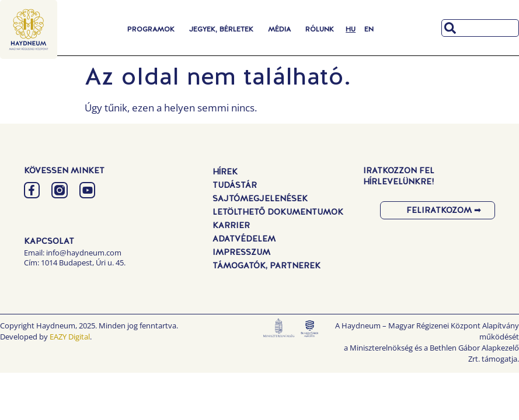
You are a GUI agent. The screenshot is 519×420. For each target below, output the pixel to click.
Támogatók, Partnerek (267, 265)
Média (279, 29)
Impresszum (241, 252)
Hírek (225, 171)
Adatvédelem (244, 239)
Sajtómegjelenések (260, 198)
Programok (151, 29)
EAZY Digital (70, 337)
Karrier (231, 225)
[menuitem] (351, 29)
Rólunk (320, 29)
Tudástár (235, 185)
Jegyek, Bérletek (221, 29)
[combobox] (480, 28)
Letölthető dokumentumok (278, 212)
